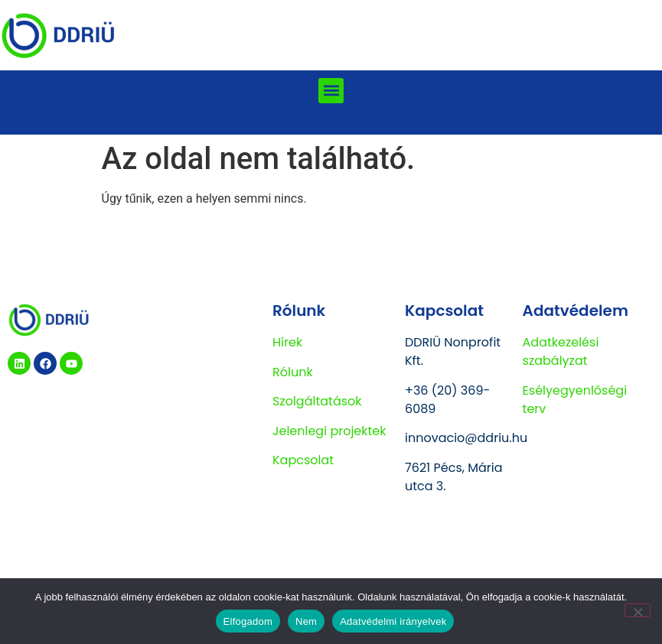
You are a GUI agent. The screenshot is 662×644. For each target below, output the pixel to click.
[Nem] (638, 610)
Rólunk (293, 372)
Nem (306, 621)
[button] (331, 91)
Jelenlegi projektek (329, 431)
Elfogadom (248, 621)
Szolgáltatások (317, 401)
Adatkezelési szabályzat (561, 351)
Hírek (287, 342)
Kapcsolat (303, 460)
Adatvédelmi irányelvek (393, 621)
